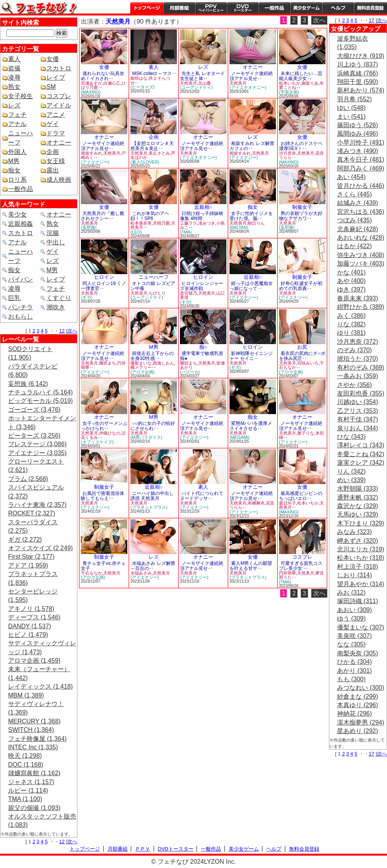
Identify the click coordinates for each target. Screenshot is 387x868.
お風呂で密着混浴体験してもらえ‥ (103, 496)
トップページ (147, 8)
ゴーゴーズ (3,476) (34, 410)
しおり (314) (354, 575)
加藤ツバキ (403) (361, 263)
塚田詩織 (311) (358, 601)
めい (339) (351, 480)
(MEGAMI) (240, 437)
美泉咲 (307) (354, 636)
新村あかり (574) (361, 90)
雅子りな (306, 433)
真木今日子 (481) (361, 159)
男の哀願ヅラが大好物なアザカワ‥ (301, 216)
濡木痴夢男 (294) (361, 722)
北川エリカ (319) (361, 549)
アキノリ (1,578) (31, 609)
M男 (14, 161)
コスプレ (59, 96)
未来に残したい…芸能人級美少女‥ (301, 76)
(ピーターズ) (142, 87)
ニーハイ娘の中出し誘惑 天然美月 (152, 496)
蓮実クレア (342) (361, 463)
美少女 (17, 214)
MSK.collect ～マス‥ (154, 73)
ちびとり (157, 293)
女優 (53, 59)
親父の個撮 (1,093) (34, 808)
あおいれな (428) (361, 238)
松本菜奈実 (141, 223)
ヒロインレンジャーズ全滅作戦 (202, 286)
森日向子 (288, 503)
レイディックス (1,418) (40, 686)
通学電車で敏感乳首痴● (202, 356)
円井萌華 (288, 573)
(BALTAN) (239, 227)
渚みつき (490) (358, 151)
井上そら (157, 78)
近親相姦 (21, 224)
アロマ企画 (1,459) (34, 661)
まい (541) (351, 117)
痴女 (14, 170)
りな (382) (351, 324)
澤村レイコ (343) (361, 445)
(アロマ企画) (142, 372)
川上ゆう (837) (358, 64)
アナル (17, 124)
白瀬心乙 (112, 83)
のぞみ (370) (354, 350)
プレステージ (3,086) (37, 444)
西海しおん (164, 363)
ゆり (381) (351, 333)
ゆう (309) (351, 618)
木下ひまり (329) (361, 523)
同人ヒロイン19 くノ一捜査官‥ (104, 286)
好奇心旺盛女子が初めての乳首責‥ (301, 286)
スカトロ (59, 68)
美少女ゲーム (306, 8)
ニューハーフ (154, 277)
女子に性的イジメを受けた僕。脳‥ (251, 216)
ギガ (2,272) (25, 540)
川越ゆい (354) (358, 402)
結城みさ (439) (358, 203)
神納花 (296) (354, 714)
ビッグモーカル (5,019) (40, 401)
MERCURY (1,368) (34, 721)
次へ (72, 331)
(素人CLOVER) (145, 162)
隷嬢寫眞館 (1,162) (34, 773)
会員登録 (370, 8)
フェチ (17, 115)
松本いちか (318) (361, 558)
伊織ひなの (110, 433)
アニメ (56, 115)
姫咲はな (139, 78)
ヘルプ (338, 8)
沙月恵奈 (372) (358, 342)
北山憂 (205, 83)
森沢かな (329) (358, 506)
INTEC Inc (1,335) (33, 747)
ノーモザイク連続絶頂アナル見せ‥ (251, 76)
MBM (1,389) (26, 695)
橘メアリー (141, 367)
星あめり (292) (358, 731)
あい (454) (351, 177)
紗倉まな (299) (358, 697)
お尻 (302, 347)
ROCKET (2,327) (32, 513)
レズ (14, 105)
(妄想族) (89, 227)
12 (62, 331)
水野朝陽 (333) (358, 489)
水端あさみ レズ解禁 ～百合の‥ (153, 566)
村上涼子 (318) (358, 567)
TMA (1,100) (25, 799)
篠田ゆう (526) (358, 125)
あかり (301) (354, 671)
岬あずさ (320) (358, 541)
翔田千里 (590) (358, 82)
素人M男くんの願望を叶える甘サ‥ (251, 566)
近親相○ (203, 207)
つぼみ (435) (354, 220)
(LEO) (136, 232)
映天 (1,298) (25, 756)
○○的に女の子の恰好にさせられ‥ (153, 426)
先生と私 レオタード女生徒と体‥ (202, 76)
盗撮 (14, 68)
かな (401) (351, 272)
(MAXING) (91, 92)
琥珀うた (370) (358, 359)
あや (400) (351, 281)
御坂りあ (310, 83)
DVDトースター (243, 8)
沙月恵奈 (288, 153)
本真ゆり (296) (358, 705)
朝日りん (256, 223)
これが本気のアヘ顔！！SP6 (150, 216)
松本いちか (290, 83)
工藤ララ (188, 223)
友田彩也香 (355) (361, 393)
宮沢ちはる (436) (361, 212)
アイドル (59, 105)
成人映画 (59, 180)
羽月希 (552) (354, 99)
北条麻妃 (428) (358, 229)
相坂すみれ (92, 153)
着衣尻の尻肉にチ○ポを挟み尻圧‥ (302, 356)
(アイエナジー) (95, 162)
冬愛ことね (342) (361, 454)
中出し (56, 242)
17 (372, 20)
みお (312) (351, 593)
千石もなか (92, 573)
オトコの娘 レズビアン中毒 (153, 286)
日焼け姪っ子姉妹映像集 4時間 (202, 216)
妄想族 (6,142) (28, 384)
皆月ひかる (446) (361, 186)
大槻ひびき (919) (361, 56)
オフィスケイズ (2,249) (40, 548)
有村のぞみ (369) (361, 367)
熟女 (14, 87)
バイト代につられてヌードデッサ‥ (202, 496)
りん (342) (351, 472)
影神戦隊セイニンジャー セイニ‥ (251, 356)
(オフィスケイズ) (97, 442)
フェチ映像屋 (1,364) (37, 739)
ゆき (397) (351, 289)
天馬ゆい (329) (358, 514)
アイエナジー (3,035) (37, 453)
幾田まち (108, 363)
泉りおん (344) (358, 428)
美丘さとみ (159, 153)
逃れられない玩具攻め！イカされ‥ (103, 76)
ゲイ (53, 124)
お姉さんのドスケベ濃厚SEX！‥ (301, 146)
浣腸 (53, 233)
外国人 (17, 152)
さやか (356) (354, 385)
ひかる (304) (354, 662)
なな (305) (351, 644)
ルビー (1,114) (28, 790)
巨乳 (14, 298)
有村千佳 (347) (358, 419)
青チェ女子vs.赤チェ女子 (103, 566)
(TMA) (186, 232)
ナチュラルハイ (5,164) (40, 392)
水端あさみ (141, 573)
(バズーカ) (190, 372)
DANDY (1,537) (30, 626)
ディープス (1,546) (34, 617)
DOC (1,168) (26, 765)
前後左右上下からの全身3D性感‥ (152, 356)
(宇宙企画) (289, 92)
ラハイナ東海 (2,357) (37, 505)
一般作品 (274, 8)
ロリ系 (17, 180)
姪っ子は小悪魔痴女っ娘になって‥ (251, 286)
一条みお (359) (358, 376)
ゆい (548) (351, 108)
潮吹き (56, 307)
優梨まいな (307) (361, 627)
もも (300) (351, 679)
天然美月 (188, 83)
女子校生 (21, 96)
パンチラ (21, 307)
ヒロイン (104, 277)
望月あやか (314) (361, 584)
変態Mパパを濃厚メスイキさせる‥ (251, 426)
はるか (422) (354, 246)
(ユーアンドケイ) (196, 87)
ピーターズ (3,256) (34, 436)
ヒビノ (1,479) (28, 635)
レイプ (56, 78)
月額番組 (179, 8)
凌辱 (14, 78)
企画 (53, 152)
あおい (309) (354, 610)
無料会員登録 (304, 849)
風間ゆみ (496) (358, 134)
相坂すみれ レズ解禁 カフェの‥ (252, 146)
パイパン (21, 279)
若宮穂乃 (188, 293)
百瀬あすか (92, 83)
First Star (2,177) (31, 557)
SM (51, 87)
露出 (53, 170)
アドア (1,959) (28, 565)
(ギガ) (86, 297)
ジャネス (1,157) (31, 782)
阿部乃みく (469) (361, 168)
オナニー (59, 142)
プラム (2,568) (28, 479)
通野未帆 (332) (358, 497)
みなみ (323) (354, 532)
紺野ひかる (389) (361, 307)
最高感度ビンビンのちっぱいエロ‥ (301, 496)
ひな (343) (351, 437)
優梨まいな (141, 363)
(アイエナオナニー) (248, 87)
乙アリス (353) (358, 411)
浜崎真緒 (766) (358, 73)
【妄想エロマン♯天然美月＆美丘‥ (152, 146)
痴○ (203, 347)
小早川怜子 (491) (361, 142)
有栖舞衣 (256, 503)
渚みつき (207, 223)
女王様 (56, 161)
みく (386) (351, 316)
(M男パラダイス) (146, 437)
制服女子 (302, 207)
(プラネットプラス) (149, 507)
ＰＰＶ (143, 849)
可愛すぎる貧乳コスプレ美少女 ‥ (301, 566)
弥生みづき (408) (361, 255)
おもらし (21, 316)
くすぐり (59, 298)
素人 (14, 59)
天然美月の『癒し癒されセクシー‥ (103, 216)
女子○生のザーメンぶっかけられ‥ (104, 426)
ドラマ (56, 133)
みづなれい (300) (361, 688)
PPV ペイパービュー (211, 8)
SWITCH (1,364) (31, 730)
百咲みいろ (308, 363)
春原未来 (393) (358, 298)
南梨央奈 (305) (358, 653)
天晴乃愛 (161, 223)
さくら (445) (354, 194)
